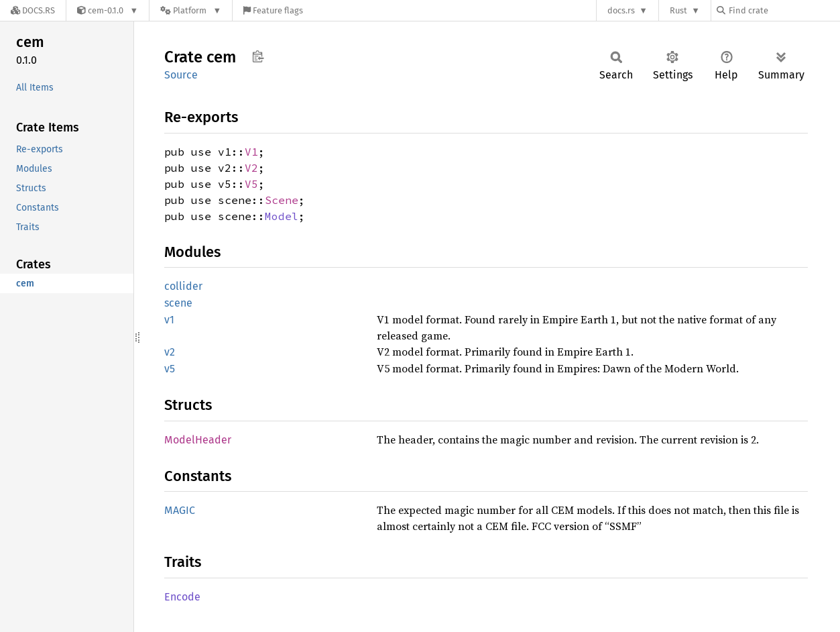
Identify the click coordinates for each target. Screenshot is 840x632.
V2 (251, 168)
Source (181, 75)
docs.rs (621, 10)
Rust (678, 10)
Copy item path (258, 56)
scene (178, 303)
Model (282, 216)
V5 (251, 184)
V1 (251, 152)
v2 (170, 352)
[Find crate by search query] (784, 10)
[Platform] (191, 10)
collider (183, 286)
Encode (182, 597)
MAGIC (180, 510)
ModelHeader (198, 440)
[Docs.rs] (33, 10)
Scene (282, 200)
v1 (169, 320)
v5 (170, 369)
